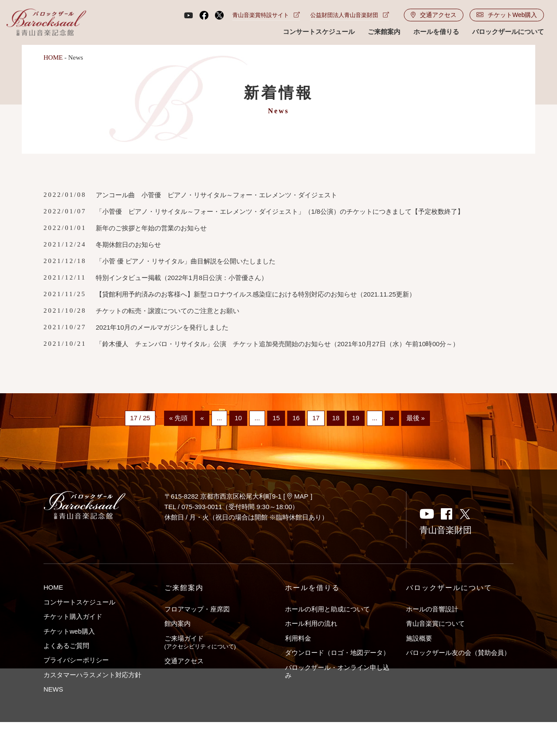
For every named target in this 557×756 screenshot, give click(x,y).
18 (336, 418)
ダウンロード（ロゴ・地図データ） (337, 653)
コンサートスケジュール (319, 32)
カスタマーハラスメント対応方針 (92, 675)
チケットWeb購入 (507, 15)
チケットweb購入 (69, 631)
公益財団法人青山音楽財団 (350, 15)
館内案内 (178, 623)
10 (238, 418)
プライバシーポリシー (76, 660)
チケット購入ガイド (73, 616)
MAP (298, 496)
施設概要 (419, 638)
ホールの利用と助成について (327, 609)
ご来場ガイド (200, 642)
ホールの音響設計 (432, 609)
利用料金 (298, 638)
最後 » (416, 418)
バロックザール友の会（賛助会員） (458, 653)
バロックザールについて (508, 32)
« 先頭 (179, 418)
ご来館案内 (384, 32)
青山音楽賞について (435, 623)
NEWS (53, 689)
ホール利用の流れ (311, 623)
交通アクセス (434, 15)
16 (296, 418)
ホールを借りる (436, 32)
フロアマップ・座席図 (197, 609)
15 (276, 418)
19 (356, 418)
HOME (53, 57)
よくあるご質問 (66, 646)
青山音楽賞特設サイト (266, 15)
